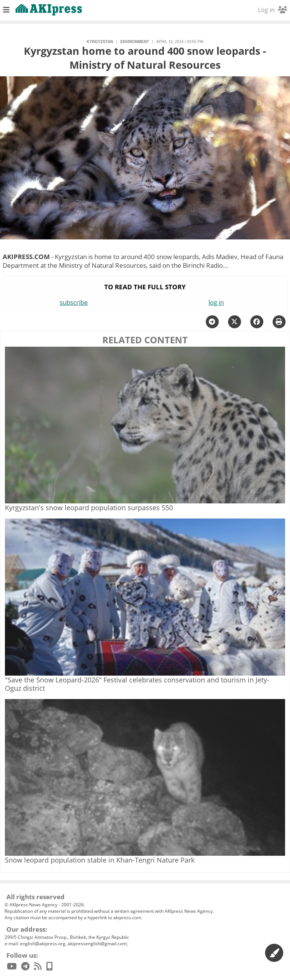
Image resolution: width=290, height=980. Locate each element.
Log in (272, 10)
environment (135, 42)
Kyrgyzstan (100, 42)
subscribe (74, 302)
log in (216, 302)
